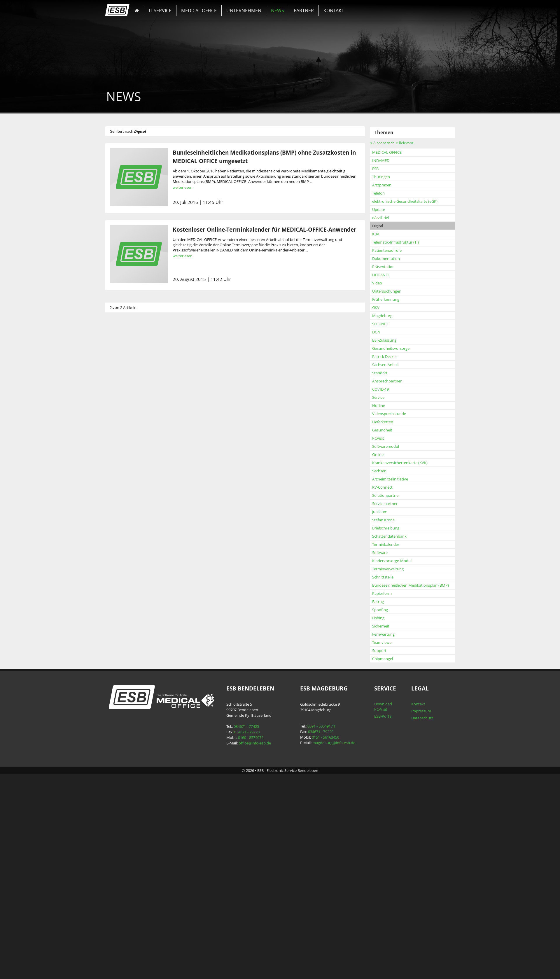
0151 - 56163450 (325, 930)
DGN (115, 525)
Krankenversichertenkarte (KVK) (139, 656)
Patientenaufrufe (126, 443)
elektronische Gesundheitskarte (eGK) (144, 394)
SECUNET (119, 517)
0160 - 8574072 (251, 931)
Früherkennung (125, 492)
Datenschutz (421, 911)
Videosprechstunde (128, 607)
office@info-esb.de (255, 936)
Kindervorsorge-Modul (131, 754)
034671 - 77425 (247, 919)
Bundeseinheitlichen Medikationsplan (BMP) (149, 778)
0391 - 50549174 (321, 919)
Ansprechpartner (126, 574)
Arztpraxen (121, 378)
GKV (115, 501)
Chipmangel (121, 852)
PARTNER (303, 10)
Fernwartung (122, 827)
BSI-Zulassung (123, 533)
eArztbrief (120, 411)
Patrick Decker (124, 550)
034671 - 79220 (247, 925)
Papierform (121, 786)
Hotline (118, 599)
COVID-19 (119, 582)
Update (118, 403)
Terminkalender (125, 737)
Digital (117, 419)
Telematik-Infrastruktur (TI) (134, 435)
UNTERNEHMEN (244, 10)
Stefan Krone (122, 713)
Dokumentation (125, 452)
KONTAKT (333, 10)
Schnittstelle (122, 770)
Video (116, 476)
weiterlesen (184, 187)
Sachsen (118, 664)
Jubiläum (119, 705)
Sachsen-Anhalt (125, 558)
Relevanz (143, 336)
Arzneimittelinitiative (129, 672)
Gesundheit (121, 623)
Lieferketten (122, 615)
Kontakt (417, 897)
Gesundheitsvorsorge (130, 541)
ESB (114, 362)
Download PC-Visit (382, 900)
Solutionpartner (125, 688)
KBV (115, 427)
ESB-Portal (382, 909)
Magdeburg (121, 509)
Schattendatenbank (128, 729)
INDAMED (120, 354)
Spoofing (119, 803)
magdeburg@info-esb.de (334, 936)
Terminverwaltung (127, 762)
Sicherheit (120, 819)
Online (117, 648)
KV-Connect (121, 680)
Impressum (420, 904)
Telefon (117, 386)
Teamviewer (121, 835)
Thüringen (120, 370)
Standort (119, 566)
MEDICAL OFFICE (199, 10)
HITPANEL (120, 468)
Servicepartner (124, 697)
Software (119, 746)
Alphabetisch (121, 336)
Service (117, 590)
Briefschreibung (125, 721)
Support (118, 844)
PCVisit (117, 631)
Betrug (117, 795)
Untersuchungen (126, 484)
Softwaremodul (125, 639)
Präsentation (122, 460)
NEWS (277, 10)
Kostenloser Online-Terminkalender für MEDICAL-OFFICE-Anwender (266, 229)
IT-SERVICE (161, 10)
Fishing (117, 811)
